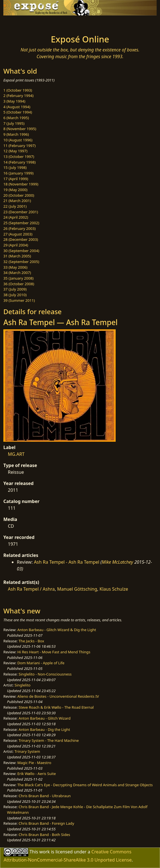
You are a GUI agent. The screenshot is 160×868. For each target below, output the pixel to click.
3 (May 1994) (14, 101)
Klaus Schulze (114, 589)
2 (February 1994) (18, 96)
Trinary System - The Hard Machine (49, 740)
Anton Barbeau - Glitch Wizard (44, 718)
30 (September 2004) (21, 251)
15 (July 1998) (15, 167)
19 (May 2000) (15, 190)
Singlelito (23, 685)
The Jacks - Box (31, 641)
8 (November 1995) (20, 129)
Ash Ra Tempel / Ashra (31, 589)
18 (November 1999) (21, 184)
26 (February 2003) (20, 228)
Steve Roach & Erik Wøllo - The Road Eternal (56, 707)
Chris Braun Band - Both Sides (44, 835)
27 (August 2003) (18, 234)
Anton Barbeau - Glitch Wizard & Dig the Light (57, 630)
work (44, 852)
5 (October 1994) (18, 112)
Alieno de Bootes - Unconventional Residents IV (58, 696)
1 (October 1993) (18, 90)
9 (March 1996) (16, 134)
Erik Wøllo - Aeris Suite (37, 774)
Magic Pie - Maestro (34, 763)
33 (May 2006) (15, 267)
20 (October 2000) (19, 195)
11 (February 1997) (20, 146)
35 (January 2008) (18, 278)
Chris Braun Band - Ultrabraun (45, 796)
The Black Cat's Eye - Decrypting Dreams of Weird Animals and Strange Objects (85, 785)
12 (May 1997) (15, 151)
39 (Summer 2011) (19, 300)
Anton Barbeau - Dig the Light (44, 729)
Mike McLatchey (117, 562)
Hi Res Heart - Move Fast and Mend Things (54, 652)
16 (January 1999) (18, 173)
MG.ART (16, 454)
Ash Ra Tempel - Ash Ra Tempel (67, 562)
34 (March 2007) (17, 273)
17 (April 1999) (16, 179)
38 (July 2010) (15, 295)
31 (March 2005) (17, 256)
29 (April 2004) (16, 245)
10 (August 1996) (18, 140)
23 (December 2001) (21, 212)
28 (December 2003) (21, 239)
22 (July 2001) (15, 206)
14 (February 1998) (20, 162)
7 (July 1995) (14, 123)
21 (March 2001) (17, 201)
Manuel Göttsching (77, 589)
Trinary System (27, 751)
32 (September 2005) (21, 262)
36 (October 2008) (19, 284)
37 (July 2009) (15, 289)
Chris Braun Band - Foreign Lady (46, 823)
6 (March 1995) (16, 118)
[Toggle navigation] (18, 23)
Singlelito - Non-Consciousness (45, 674)
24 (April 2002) (16, 217)
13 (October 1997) (19, 157)
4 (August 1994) (17, 107)
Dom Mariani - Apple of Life (41, 663)
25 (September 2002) (21, 223)
